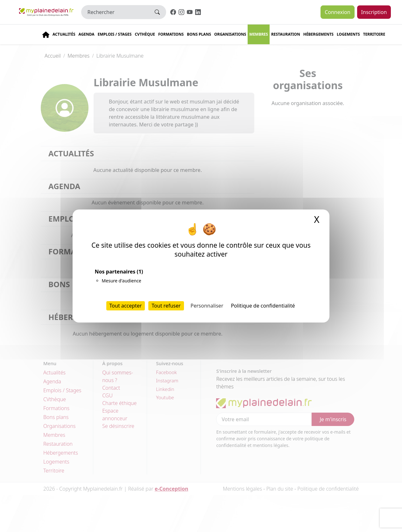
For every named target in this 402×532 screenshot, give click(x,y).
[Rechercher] (115, 12)
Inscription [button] (374, 12)
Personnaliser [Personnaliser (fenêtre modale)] (207, 306)
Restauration (286, 34)
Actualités (64, 34)
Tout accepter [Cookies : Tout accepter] (126, 306)
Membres (259, 34)
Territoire (374, 34)
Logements (348, 34)
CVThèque (145, 34)
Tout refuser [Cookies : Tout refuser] (166, 306)
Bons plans (199, 34)
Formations (171, 34)
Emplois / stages (115, 34)
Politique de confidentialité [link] (263, 306)
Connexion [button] (337, 12)
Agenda (87, 34)
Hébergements (318, 34)
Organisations (230, 34)
